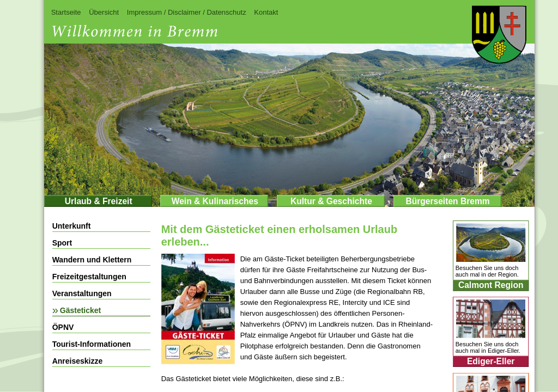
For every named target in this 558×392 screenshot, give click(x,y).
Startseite (66, 12)
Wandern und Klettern (92, 260)
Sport (62, 243)
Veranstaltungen (82, 293)
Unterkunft (72, 226)
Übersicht (104, 12)
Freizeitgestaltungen (89, 277)
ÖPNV (63, 327)
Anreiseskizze (78, 361)
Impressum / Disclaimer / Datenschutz (187, 12)
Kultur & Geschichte (331, 201)
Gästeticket (80, 310)
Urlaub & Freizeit (99, 201)
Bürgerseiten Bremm (447, 201)
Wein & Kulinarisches (215, 201)
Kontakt (266, 12)
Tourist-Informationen (92, 344)
